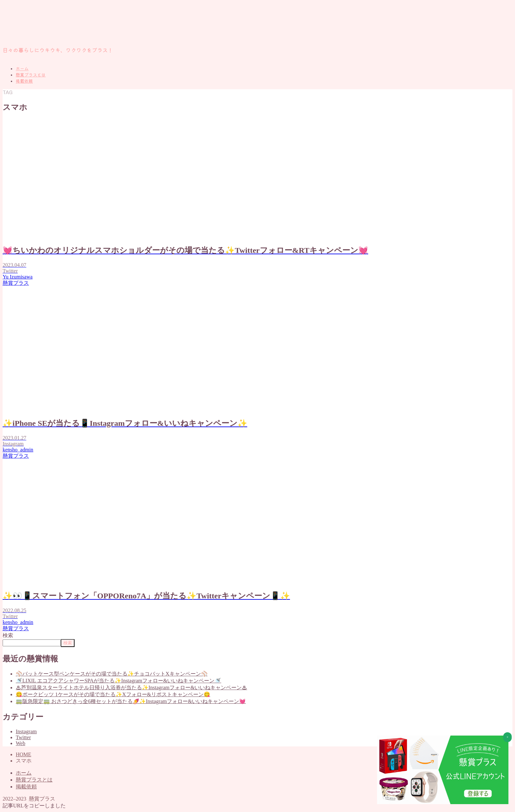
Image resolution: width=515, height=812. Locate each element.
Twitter (23, 737)
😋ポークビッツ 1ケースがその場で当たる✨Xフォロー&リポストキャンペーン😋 (113, 694)
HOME (23, 754)
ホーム (22, 69)
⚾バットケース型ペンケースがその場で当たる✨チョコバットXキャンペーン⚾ (112, 674)
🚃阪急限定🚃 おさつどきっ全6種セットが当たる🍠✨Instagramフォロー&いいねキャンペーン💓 (131, 701)
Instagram (26, 731)
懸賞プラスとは (31, 75)
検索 (8, 635)
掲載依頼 (24, 81)
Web (21, 743)
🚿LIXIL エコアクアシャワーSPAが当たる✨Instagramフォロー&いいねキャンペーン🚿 (118, 681)
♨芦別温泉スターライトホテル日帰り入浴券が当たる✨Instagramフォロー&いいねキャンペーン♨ (131, 687)
